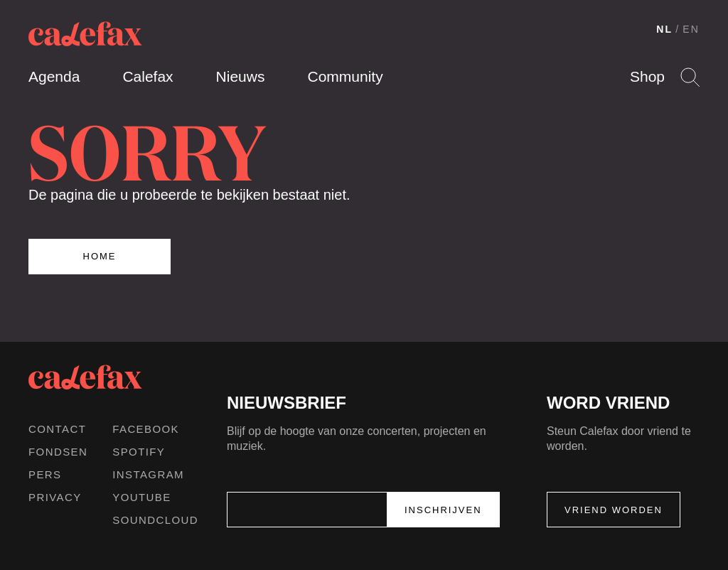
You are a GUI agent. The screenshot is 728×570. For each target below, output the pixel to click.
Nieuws (241, 76)
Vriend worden (614, 510)
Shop (647, 76)
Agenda (54, 76)
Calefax (148, 76)
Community (345, 76)
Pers (45, 474)
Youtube (141, 497)
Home (100, 256)
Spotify (139, 452)
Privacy (55, 497)
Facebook (146, 429)
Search (690, 77)
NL (664, 29)
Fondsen (58, 452)
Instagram (148, 474)
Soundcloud (155, 520)
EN (691, 29)
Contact (57, 429)
